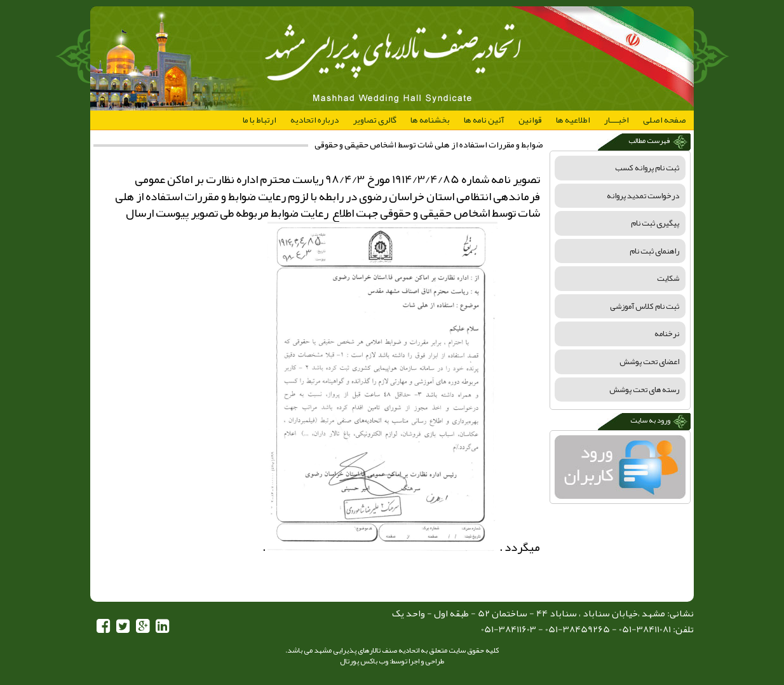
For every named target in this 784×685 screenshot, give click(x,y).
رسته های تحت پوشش (644, 390)
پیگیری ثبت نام (655, 223)
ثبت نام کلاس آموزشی (645, 306)
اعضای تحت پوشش (649, 362)
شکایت (668, 278)
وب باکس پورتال (364, 661)
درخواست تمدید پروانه (643, 196)
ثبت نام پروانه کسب (647, 168)
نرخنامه (667, 334)
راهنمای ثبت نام (654, 251)
